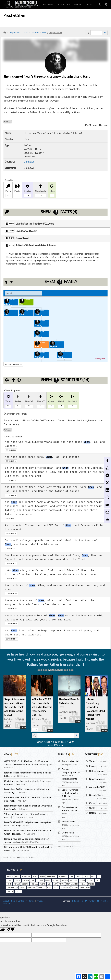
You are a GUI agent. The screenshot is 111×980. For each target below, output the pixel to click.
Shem (8, 122)
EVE (33, 880)
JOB (97, 880)
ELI (99, 876)
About (6, 901)
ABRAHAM (26, 876)
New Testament (97, 779)
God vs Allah (68, 833)
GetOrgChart (100, 359)
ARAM (42, 876)
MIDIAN (83, 884)
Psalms (93, 766)
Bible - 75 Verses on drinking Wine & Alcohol (70, 793)
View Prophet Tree (13, 364)
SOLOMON (65, 888)
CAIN (72, 876)
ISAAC (48, 880)
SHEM (56, 888)
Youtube (102, 901)
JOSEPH (25, 884)
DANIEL (79, 876)
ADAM (35, 876)
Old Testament (96, 771)
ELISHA (17, 880)
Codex (92, 803)
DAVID (87, 876)
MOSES (91, 884)
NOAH (23, 888)
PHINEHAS (32, 888)
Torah (8, 430)
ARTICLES (66, 754)
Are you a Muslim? (71, 761)
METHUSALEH (72, 884)
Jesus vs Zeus (68, 821)
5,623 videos (59, 742)
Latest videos (44, 742)
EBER (93, 876)
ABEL (17, 876)
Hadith (92, 813)
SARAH (18, 892)
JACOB (65, 880)
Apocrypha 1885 (97, 787)
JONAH (17, 884)
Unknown (29, 162)
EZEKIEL (40, 880)
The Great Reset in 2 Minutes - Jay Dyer (69, 703)
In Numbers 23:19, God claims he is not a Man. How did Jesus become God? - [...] (42, 707)
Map (44, 33)
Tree (26, 33)
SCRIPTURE (64, 4)
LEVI (50, 884)
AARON (10, 876)
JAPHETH (74, 880)
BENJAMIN (63, 876)
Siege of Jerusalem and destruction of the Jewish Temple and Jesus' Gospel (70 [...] (14, 707)
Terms (32, 901)
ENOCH (26, 880)
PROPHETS (14, 870)
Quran (92, 808)
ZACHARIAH (85, 888)
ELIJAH (10, 880)
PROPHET (48, 4)
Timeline (35, 33)
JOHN (9, 884)
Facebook (77, 901)
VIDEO (90, 4)
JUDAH (43, 884)
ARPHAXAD (52, 876)
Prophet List (15, 33)
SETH (49, 888)
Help (13, 901)
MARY (61, 884)
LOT (55, 884)
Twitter (90, 901)
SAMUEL (42, 888)
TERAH (75, 888)
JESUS (8, 726)
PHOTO (78, 4)
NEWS (11, 754)
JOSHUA (34, 884)
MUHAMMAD (12, 888)
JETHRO (90, 880)
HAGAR (10, 892)
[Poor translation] (11, 930)
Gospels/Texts (96, 795)
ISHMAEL (56, 880)
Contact (21, 901)
